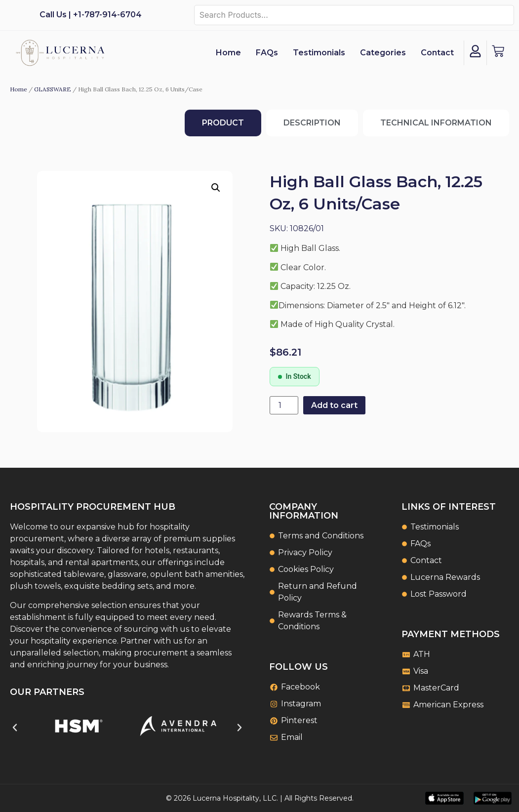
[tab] (223, 123)
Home (228, 53)
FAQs (267, 53)
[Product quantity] (284, 405)
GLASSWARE (53, 89)
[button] (216, 188)
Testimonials (319, 53)
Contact (437, 53)
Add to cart (334, 405)
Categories (383, 53)
